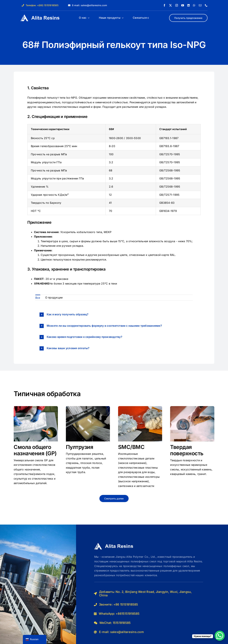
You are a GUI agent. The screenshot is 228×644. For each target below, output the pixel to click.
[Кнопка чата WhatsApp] (220, 636)
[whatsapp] (194, 5)
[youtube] (183, 5)
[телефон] (206, 5)
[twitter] (170, 5)
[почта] (200, 5)
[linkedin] (188, 5)
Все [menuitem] (38, 298)
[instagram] (177, 5)
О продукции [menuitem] (54, 298)
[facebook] (164, 5)
